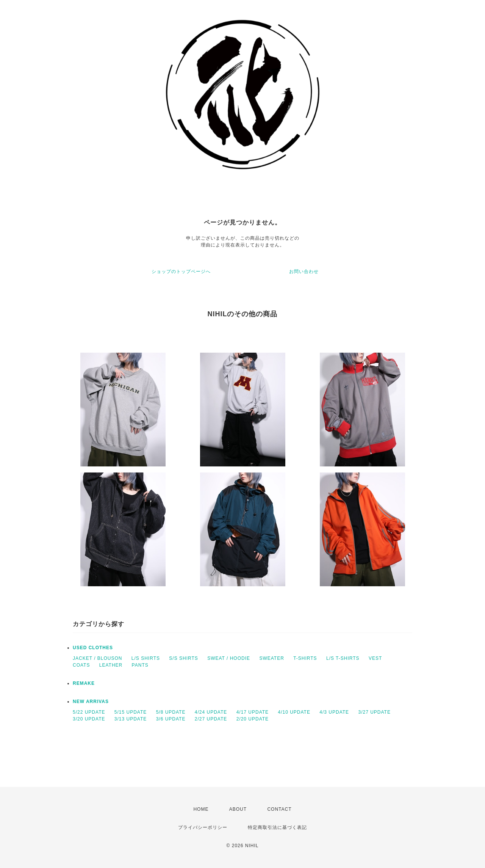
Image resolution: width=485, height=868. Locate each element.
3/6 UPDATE (171, 719)
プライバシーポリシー (203, 827)
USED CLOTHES (93, 648)
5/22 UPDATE (89, 712)
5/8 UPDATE (171, 712)
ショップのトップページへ (181, 272)
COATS (81, 665)
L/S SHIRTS (146, 658)
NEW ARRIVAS (91, 702)
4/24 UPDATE (211, 712)
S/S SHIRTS (183, 658)
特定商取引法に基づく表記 (277, 827)
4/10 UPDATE (294, 712)
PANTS (140, 665)
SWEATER (271, 658)
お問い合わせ (304, 272)
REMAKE (84, 683)
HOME (201, 809)
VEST (375, 658)
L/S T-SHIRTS (343, 658)
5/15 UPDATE (131, 712)
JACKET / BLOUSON (97, 658)
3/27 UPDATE (374, 712)
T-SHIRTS (305, 658)
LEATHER (111, 665)
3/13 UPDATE (131, 719)
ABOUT (238, 809)
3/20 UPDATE (89, 719)
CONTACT (279, 809)
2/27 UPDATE (211, 719)
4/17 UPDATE (253, 712)
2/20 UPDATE (253, 719)
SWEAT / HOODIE (229, 658)
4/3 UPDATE (334, 712)
